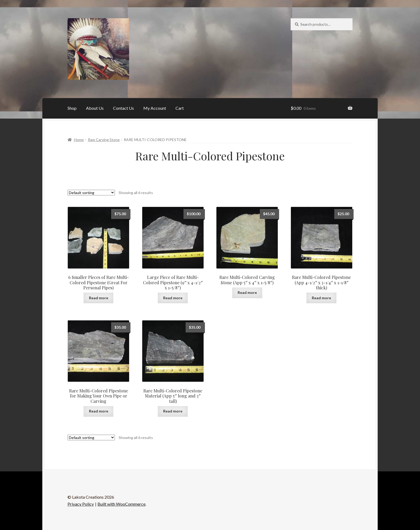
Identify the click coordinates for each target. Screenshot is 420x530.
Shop (72, 108)
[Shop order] (91, 193)
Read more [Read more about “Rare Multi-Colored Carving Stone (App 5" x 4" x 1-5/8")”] (247, 292)
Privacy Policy (81, 504)
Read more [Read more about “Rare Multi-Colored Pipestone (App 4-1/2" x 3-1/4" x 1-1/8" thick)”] (321, 298)
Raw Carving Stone (104, 140)
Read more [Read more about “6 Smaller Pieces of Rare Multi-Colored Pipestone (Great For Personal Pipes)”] (99, 298)
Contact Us (123, 108)
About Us (95, 108)
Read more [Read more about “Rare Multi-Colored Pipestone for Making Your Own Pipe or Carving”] (99, 411)
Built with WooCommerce (121, 504)
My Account (155, 108)
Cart (180, 108)
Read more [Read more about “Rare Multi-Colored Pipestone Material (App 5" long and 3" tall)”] (173, 411)
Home (79, 140)
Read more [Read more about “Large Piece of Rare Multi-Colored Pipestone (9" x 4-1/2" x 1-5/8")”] (173, 298)
